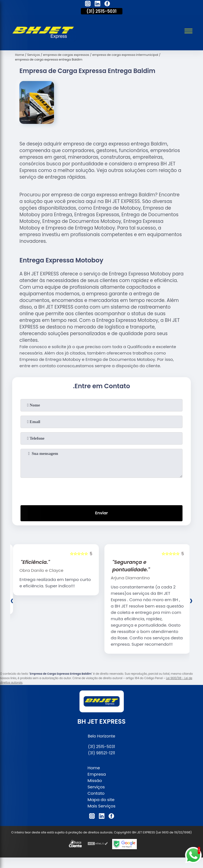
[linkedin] (97, 4)
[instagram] (88, 4)
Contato (96, 794)
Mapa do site (101, 800)
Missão (95, 781)
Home (94, 768)
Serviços (96, 787)
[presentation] (102, 490)
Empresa (97, 775)
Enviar (101, 514)
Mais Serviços (101, 806)
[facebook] (107, 4)
